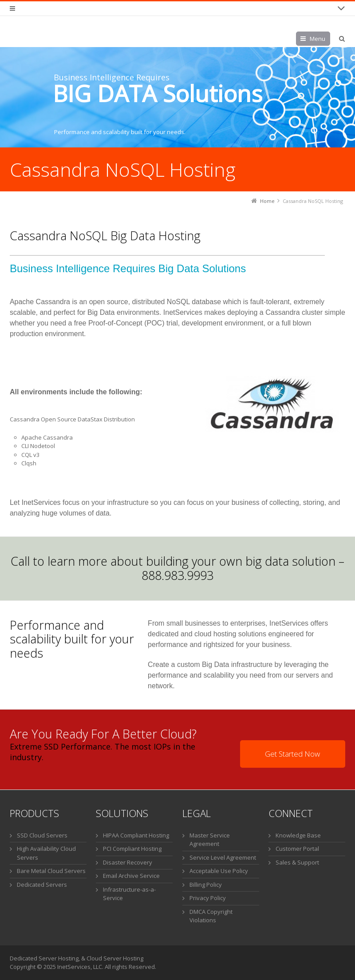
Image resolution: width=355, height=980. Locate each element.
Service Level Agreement (223, 857)
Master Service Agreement (210, 840)
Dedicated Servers (42, 885)
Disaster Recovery (128, 862)
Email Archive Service (131, 876)
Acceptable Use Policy (219, 871)
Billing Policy (206, 885)
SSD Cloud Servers (42, 835)
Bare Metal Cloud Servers (51, 871)
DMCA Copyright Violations (211, 916)
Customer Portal (297, 849)
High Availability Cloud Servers (46, 853)
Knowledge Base (298, 835)
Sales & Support (297, 862)
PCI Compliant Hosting (132, 849)
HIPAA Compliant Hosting (136, 835)
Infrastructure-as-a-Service (129, 894)
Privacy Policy (208, 898)
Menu (318, 39)
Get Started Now (292, 754)
